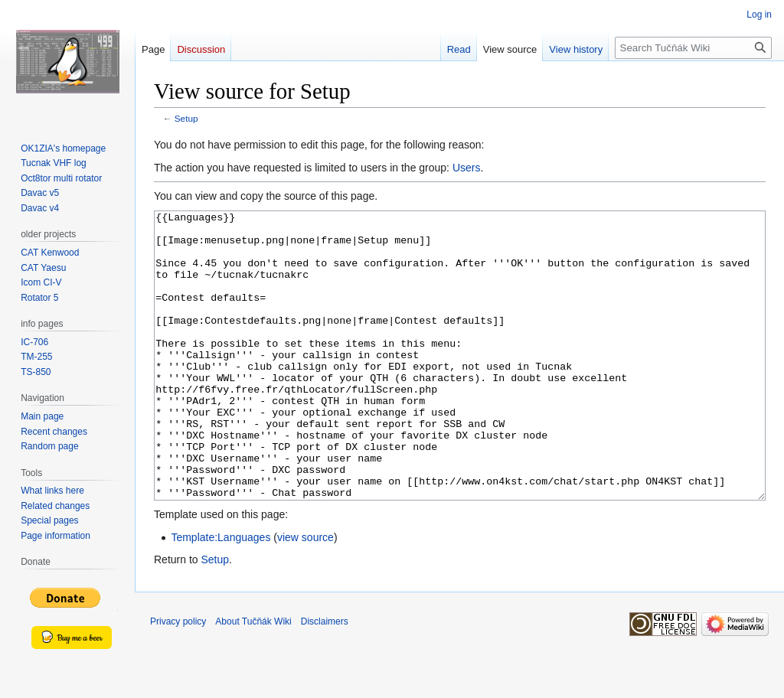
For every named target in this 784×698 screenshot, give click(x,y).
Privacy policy (178, 679)
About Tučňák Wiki (253, 679)
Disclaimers (325, 679)
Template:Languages (220, 595)
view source (305, 595)
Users (467, 168)
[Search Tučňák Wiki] (693, 48)
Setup (186, 118)
